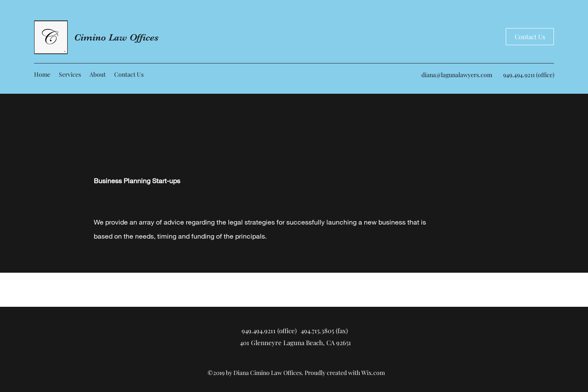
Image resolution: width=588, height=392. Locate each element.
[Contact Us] (530, 37)
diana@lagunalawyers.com (457, 75)
